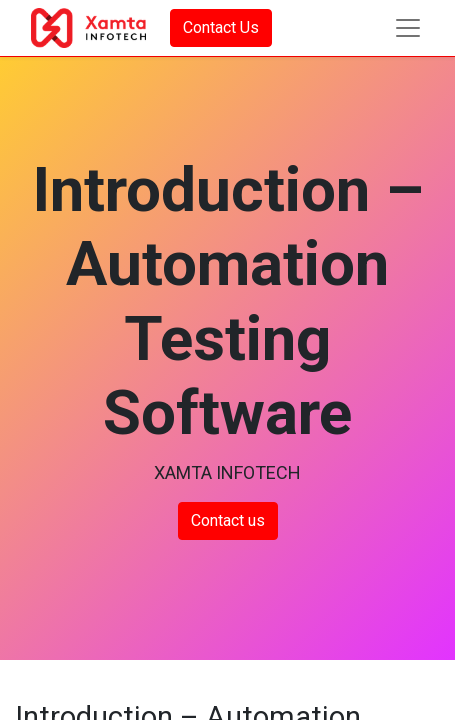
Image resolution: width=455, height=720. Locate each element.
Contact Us (221, 27)
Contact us (228, 520)
